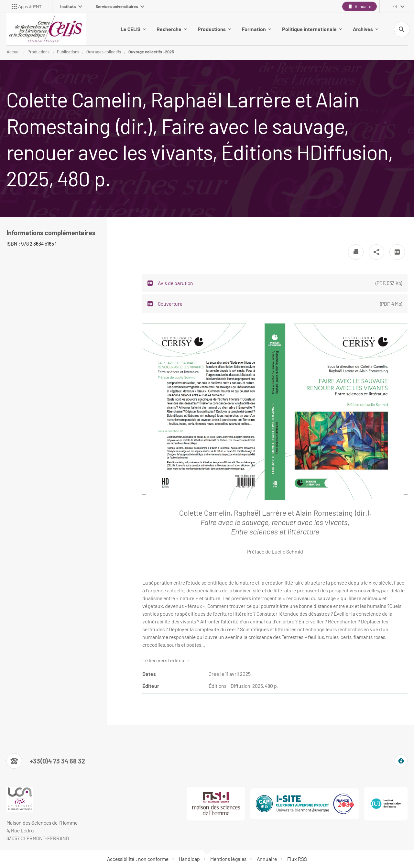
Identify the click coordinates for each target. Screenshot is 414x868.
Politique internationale (312, 29)
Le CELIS (133, 29)
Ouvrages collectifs (104, 52)
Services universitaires (120, 6)
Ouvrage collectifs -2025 (151, 52)
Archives (365, 29)
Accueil (14, 52)
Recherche (172, 29)
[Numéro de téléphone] (46, 761)
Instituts (71, 6)
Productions (214, 29)
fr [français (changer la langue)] (395, 6)
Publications (68, 52)
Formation (256, 29)
